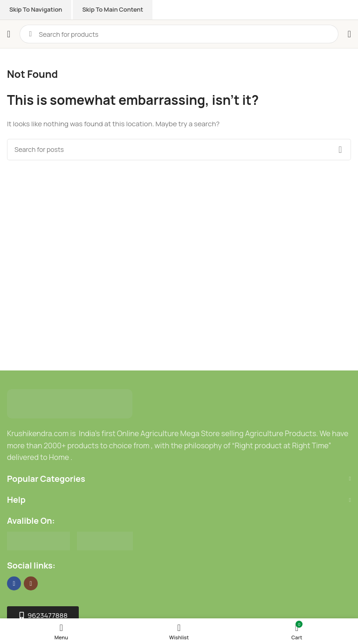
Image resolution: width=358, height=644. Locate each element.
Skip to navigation (36, 9)
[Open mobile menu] (9, 34)
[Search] (179, 150)
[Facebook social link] (14, 583)
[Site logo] (55, 25)
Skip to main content (113, 9)
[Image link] (70, 403)
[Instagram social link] (31, 583)
